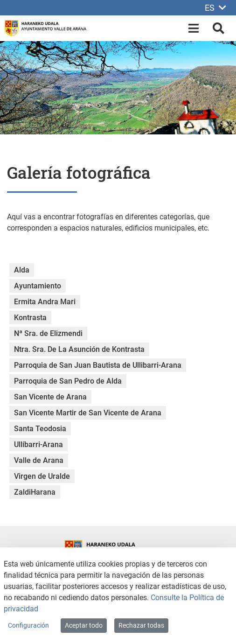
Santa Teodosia (40, 429)
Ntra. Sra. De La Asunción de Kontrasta (79, 349)
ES (215, 8)
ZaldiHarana (35, 492)
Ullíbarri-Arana (38, 444)
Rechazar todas (141, 625)
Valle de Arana (39, 460)
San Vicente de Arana (50, 397)
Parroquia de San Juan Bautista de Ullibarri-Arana (98, 365)
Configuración (28, 625)
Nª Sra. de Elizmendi (48, 333)
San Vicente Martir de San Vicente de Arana (88, 413)
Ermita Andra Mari (45, 302)
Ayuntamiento (38, 286)
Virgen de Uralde (42, 476)
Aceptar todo (84, 625)
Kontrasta (30, 318)
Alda (22, 270)
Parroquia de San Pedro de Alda (68, 381)
